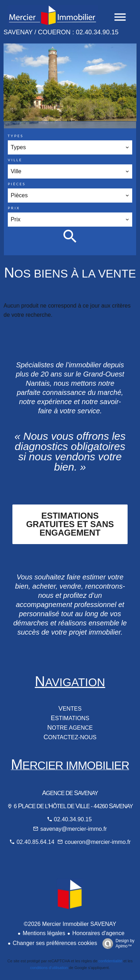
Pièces (17, 184)
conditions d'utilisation (49, 968)
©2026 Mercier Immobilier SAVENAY (70, 924)
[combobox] (70, 147)
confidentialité (110, 961)
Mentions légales (44, 933)
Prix (14, 208)
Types (16, 136)
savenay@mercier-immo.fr (74, 829)
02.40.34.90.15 (73, 819)
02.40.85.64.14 (36, 842)
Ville (15, 160)
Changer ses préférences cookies (55, 943)
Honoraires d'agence (98, 933)
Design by (117, 944)
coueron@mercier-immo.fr (98, 842)
